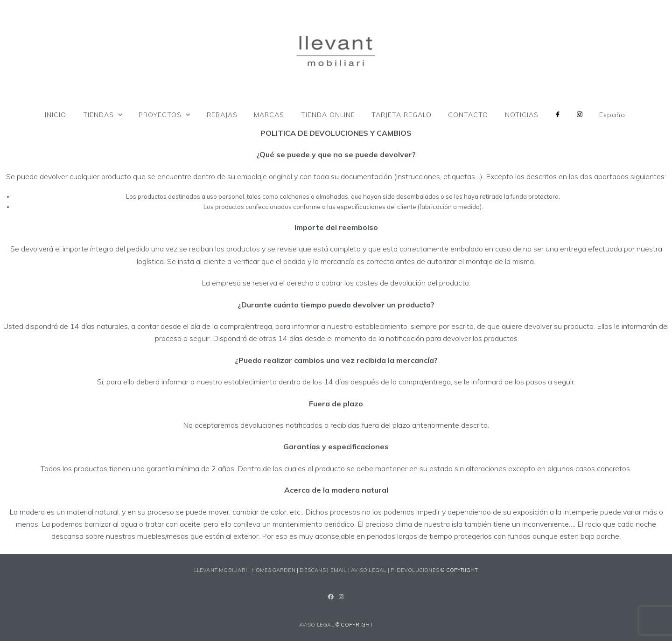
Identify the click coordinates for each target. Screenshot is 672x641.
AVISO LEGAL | (371, 570)
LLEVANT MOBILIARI (221, 570)
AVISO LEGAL (317, 625)
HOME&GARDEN (273, 570)
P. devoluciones (415, 570)
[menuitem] (613, 115)
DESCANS (312, 570)
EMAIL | (341, 570)
